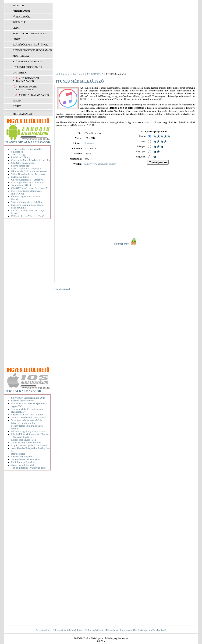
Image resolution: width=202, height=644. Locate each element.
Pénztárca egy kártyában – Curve (28, 431)
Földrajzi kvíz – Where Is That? (28, 216)
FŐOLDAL (19, 5)
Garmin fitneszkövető (22, 400)
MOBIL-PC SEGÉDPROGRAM (30, 33)
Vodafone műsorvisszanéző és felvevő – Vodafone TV (27, 421)
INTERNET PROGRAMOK (27, 67)
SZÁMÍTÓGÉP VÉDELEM (27, 61)
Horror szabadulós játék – (24, 440)
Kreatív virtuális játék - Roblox (27, 414)
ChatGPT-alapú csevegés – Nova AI (30, 188)
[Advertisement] (28, 293)
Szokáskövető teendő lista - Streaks (29, 417)
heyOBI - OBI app (21, 157)
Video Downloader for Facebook (28, 174)
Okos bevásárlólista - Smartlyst (27, 180)
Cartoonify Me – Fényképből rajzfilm (31, 160)
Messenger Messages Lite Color (28, 182)
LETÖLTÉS (126, 244)
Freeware (89, 143)
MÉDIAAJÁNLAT (22, 114)
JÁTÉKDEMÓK (21, 17)
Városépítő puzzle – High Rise (27, 202)
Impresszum (126, 630)
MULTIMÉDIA (21, 56)
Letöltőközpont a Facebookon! (150, 630)
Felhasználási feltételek (65, 630)
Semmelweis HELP (21, 185)
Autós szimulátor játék (23, 465)
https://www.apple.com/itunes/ (100, 164)
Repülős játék (18, 454)
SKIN (16, 28)
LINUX (17, 39)
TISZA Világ (18, 154)
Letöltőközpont (62, 74)
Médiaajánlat (111, 630)
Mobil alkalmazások (34, 95)
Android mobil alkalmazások (26, 80)
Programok (79, 74)
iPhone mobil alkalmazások (25, 88)
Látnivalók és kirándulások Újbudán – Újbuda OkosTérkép (30, 435)
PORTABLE (19, 22)
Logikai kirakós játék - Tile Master (29, 445)
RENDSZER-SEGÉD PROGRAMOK (32, 50)
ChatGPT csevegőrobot (23, 163)
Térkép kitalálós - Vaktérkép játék (29, 468)
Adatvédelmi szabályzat (90, 630)
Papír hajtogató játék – (23, 462)
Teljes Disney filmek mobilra (26, 442)
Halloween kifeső (20, 177)
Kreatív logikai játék (22, 456)
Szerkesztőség (43, 630)
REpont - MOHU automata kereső (29, 171)
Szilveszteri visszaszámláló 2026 (28, 398)
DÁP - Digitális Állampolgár (26, 168)
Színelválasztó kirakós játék (26, 459)
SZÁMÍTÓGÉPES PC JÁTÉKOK (30, 45)
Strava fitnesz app (20, 166)
